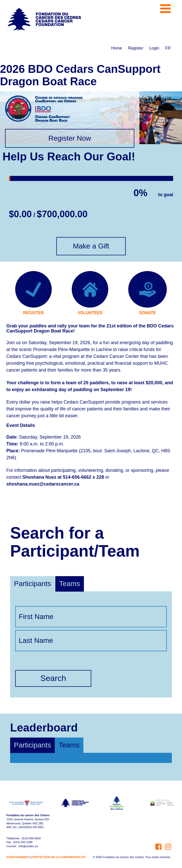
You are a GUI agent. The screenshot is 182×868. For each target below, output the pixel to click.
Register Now (70, 138)
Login (154, 48)
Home (117, 48)
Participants (32, 584)
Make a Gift (91, 246)
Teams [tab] (69, 745)
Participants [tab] (32, 745)
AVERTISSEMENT (18, 857)
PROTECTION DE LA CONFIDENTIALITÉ (59, 857)
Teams (69, 584)
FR (168, 48)
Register (136, 48)
